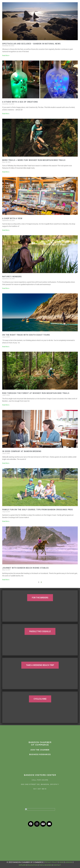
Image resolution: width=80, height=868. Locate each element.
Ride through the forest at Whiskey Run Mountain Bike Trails (36, 393)
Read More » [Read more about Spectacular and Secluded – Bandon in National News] (6, 55)
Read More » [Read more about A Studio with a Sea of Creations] (6, 114)
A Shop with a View (12, 218)
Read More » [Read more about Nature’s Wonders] (6, 288)
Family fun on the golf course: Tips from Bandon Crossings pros (38, 510)
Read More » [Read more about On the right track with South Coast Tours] (6, 347)
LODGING (69, 862)
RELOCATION (32, 865)
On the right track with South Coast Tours (26, 335)
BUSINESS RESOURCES (40, 754)
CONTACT (57, 865)
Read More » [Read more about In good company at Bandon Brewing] (6, 463)
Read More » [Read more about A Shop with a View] (6, 230)
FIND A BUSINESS (45, 865)
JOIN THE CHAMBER (40, 750)
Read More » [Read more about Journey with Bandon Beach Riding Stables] (6, 580)
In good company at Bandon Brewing (22, 451)
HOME (61, 862)
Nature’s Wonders (12, 277)
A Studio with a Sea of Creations (20, 102)
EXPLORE (22, 865)
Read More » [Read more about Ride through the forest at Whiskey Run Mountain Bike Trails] (6, 405)
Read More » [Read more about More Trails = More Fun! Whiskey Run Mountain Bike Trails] (6, 172)
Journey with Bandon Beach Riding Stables (25, 568)
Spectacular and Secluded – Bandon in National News (31, 44)
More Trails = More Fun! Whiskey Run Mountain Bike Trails (34, 160)
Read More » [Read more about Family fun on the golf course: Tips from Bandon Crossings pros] (6, 521)
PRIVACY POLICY (51, 862)
